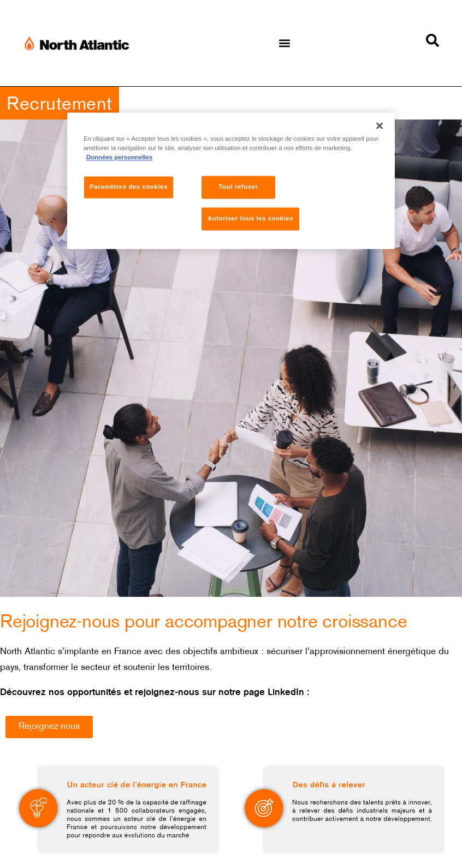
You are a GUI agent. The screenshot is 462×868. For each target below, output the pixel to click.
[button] (285, 43)
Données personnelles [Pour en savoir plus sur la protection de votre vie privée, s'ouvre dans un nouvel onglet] (119, 157)
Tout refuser (238, 187)
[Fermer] (380, 125)
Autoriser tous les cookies (250, 218)
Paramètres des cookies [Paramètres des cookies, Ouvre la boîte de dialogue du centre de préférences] (129, 187)
